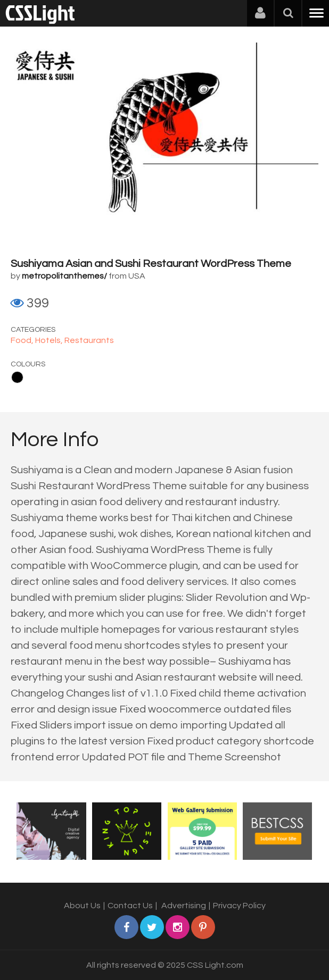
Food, (23, 340)
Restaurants (89, 340)
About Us (82, 906)
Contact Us (130, 906)
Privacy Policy (239, 906)
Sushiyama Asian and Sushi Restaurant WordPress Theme (151, 264)
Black (17, 377)
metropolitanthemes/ (64, 276)
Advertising (184, 906)
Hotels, (50, 340)
